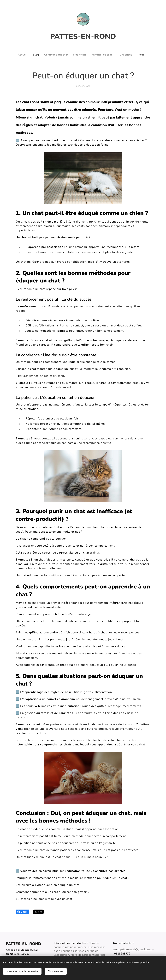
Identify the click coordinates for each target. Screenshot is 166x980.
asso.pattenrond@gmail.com (132, 949)
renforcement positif (35, 306)
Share (23, 912)
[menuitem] (21, 55)
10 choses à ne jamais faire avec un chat (44, 899)
